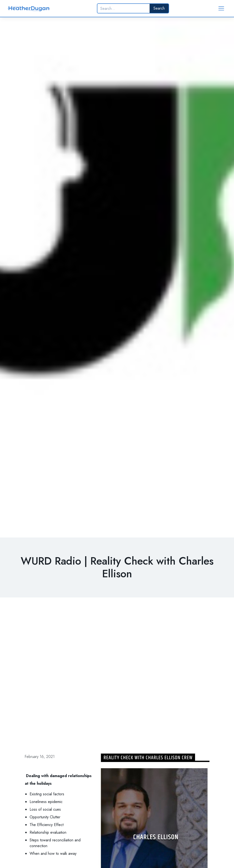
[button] (221, 8)
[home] (29, 9)
